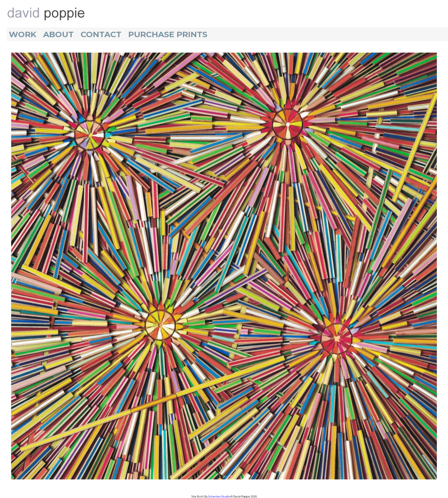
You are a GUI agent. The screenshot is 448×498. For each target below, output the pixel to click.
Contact (101, 34)
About (58, 34)
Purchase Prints (168, 34)
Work (23, 34)
